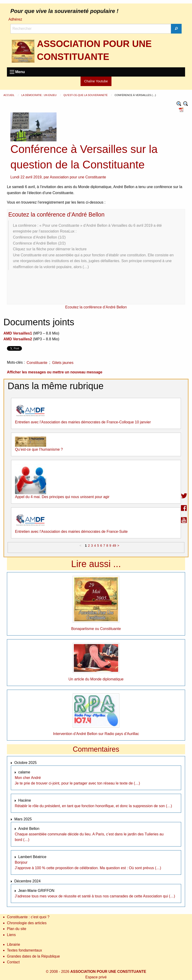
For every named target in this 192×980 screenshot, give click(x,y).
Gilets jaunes (63, 363)
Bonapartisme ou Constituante (96, 629)
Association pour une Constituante (78, 177)
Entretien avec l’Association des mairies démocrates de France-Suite (71, 532)
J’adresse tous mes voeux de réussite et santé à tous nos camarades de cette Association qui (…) (95, 896)
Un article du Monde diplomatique (96, 679)
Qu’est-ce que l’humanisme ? (39, 449)
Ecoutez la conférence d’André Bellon (56, 214)
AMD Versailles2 (18, 339)
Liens (11, 935)
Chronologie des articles (27, 923)
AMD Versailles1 (18, 333)
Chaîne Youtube (96, 81)
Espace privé (96, 977)
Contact (13, 962)
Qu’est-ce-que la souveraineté (86, 95)
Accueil (9, 95)
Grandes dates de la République (33, 956)
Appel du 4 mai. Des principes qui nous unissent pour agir (62, 497)
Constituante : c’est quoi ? (28, 917)
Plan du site (17, 929)
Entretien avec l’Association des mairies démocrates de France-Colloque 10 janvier (83, 422)
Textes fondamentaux (24, 950)
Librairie (13, 944)
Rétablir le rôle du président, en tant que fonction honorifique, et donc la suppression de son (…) (93, 806)
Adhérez (15, 19)
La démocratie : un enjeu (39, 95)
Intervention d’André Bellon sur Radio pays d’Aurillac (96, 734)
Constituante (37, 363)
